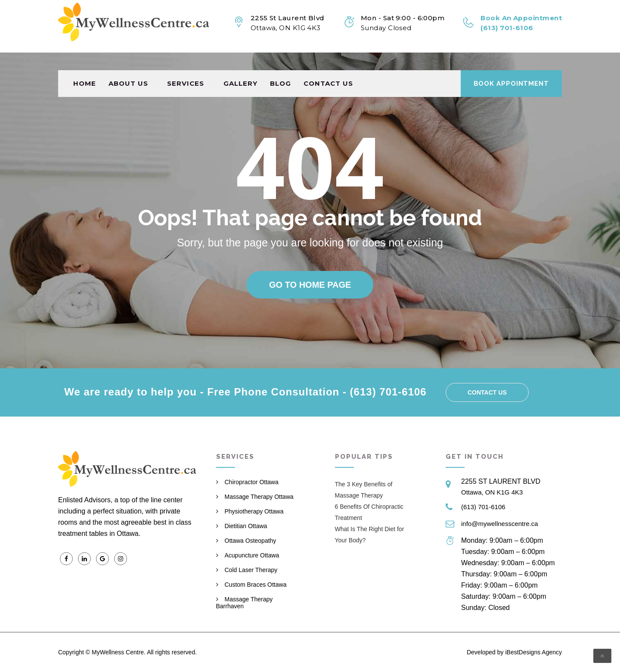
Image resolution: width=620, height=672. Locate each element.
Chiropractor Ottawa (252, 482)
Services (186, 66)
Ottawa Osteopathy (251, 541)
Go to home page (310, 285)
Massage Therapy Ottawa (259, 497)
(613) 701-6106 (483, 507)
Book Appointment (511, 66)
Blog (281, 66)
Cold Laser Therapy (251, 570)
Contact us (328, 66)
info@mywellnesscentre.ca (500, 524)
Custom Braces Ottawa (256, 585)
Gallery (240, 66)
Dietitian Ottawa (246, 526)
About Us (128, 66)
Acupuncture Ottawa (252, 555)
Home (85, 66)
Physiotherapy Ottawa (254, 511)
